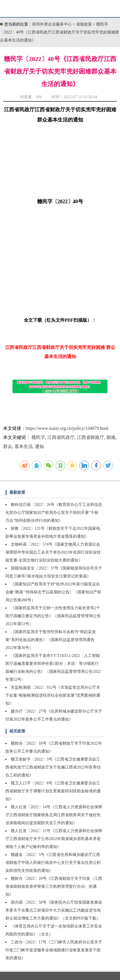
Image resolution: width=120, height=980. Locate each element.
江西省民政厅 (61, 437)
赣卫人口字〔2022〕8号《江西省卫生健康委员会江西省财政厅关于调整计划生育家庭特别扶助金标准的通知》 (53, 791)
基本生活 (24, 446)
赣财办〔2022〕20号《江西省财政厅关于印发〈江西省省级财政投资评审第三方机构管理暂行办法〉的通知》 (54, 886)
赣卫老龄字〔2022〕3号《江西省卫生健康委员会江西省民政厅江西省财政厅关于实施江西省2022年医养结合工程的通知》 (53, 767)
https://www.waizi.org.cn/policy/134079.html (67, 428)
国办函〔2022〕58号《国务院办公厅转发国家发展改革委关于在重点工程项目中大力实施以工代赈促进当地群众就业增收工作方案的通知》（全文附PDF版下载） (54, 910)
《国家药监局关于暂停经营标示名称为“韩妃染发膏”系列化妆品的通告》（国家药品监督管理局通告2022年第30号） (51, 640)
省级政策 (85, 24)
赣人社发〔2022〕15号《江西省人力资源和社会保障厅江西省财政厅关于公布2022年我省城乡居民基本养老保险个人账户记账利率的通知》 (54, 839)
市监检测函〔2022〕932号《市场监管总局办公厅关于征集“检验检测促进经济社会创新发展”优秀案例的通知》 (53, 695)
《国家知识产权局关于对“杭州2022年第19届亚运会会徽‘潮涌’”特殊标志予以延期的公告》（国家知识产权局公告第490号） (53, 592)
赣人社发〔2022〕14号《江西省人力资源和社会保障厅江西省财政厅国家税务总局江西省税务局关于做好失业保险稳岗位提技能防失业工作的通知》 (54, 815)
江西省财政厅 (90, 437)
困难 (111, 437)
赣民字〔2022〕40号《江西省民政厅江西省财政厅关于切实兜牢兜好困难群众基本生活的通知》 (60, 32)
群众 (8, 446)
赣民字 (38, 437)
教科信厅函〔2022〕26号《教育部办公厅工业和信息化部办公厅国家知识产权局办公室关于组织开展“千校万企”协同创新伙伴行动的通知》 (54, 513)
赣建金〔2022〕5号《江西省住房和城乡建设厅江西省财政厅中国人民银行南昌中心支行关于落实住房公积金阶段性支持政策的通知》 (53, 863)
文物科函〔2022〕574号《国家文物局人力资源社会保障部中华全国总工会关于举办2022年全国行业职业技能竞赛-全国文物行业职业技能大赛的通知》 (53, 552)
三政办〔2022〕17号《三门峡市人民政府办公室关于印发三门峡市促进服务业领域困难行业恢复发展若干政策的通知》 (54, 950)
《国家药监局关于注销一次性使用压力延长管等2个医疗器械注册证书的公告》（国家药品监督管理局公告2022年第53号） (53, 616)
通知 (39, 446)
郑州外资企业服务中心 (52, 24)
